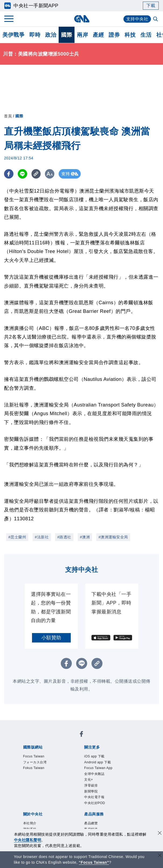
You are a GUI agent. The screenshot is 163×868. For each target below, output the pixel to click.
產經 (98, 35)
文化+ (89, 780)
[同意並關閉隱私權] (160, 834)
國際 (67, 35)
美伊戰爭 (13, 35)
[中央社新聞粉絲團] (81, 735)
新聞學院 (91, 791)
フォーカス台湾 (35, 762)
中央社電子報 (94, 797)
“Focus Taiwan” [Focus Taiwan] (94, 862)
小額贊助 (51, 638)
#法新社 (42, 537)
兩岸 (82, 35)
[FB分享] (9, 174)
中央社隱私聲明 (28, 840)
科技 (130, 35)
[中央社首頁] (82, 19)
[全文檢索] (156, 19)
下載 (151, 6)
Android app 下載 (98, 762)
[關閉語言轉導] (160, 856)
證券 (114, 35)
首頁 (8, 116)
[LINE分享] (22, 174)
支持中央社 (137, 19)
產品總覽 (91, 823)
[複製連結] (36, 174)
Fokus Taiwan (34, 768)
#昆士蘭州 (17, 537)
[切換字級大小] (50, 174)
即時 (35, 35)
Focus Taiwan (34, 756)
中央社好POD (95, 803)
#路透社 (64, 537)
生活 (146, 35)
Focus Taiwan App (98, 768)
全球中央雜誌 (94, 774)
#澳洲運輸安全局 (113, 537)
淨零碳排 (91, 785)
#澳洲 (85, 537)
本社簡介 (30, 823)
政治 (51, 35)
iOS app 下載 (94, 756)
